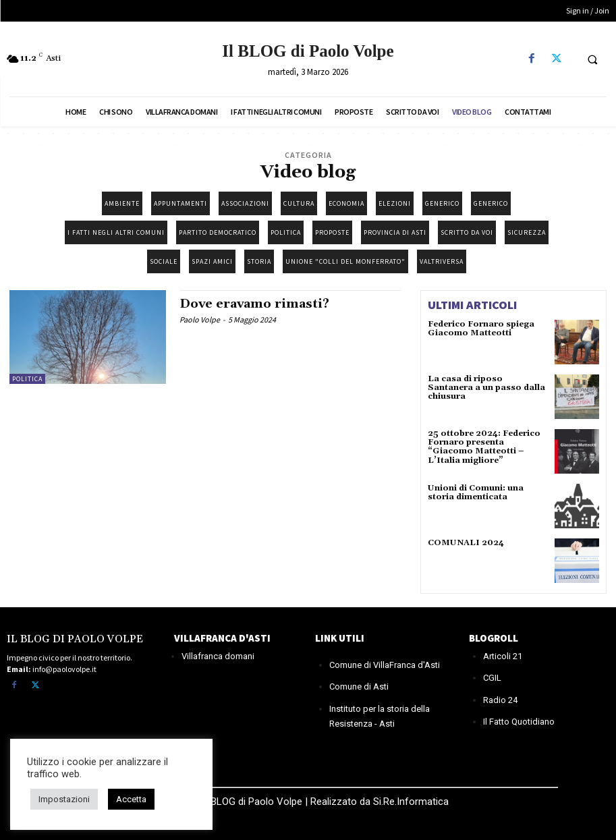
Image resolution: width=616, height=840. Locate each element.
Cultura (299, 203)
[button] (592, 59)
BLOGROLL (494, 638)
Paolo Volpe (200, 319)
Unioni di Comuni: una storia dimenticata (475, 493)
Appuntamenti (180, 203)
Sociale (164, 261)
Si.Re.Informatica (410, 802)
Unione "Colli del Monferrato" (345, 261)
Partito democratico (218, 232)
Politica (286, 232)
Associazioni (245, 203)
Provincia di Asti (395, 232)
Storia (259, 261)
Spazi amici (212, 261)
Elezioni (395, 203)
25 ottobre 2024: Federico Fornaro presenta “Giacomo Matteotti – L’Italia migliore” (484, 447)
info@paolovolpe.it (64, 668)
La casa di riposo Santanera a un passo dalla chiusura (486, 388)
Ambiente (122, 203)
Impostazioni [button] (64, 799)
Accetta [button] (131, 799)
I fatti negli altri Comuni (116, 232)
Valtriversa (442, 261)
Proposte (332, 232)
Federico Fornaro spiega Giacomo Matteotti (481, 329)
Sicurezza (527, 232)
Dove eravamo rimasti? (254, 304)
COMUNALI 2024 (465, 543)
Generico (442, 203)
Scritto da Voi (467, 232)
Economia (346, 203)
